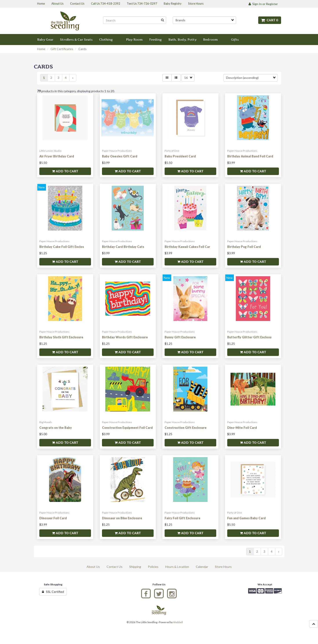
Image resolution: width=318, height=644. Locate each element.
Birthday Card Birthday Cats (123, 247)
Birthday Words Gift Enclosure (125, 337)
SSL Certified (53, 592)
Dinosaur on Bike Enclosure (122, 518)
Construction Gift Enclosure (186, 428)
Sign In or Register (263, 4)
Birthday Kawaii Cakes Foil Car (187, 247)
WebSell (178, 622)
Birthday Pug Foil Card (244, 247)
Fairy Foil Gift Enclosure (183, 518)
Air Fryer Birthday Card (57, 156)
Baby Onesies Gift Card (120, 156)
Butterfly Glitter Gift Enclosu (249, 337)
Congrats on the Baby (56, 428)
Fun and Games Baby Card (246, 518)
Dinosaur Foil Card (53, 518)
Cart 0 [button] (270, 20)
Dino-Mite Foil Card (242, 428)
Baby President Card (180, 156)
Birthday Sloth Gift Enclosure (61, 337)
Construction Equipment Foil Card (127, 428)
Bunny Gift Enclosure (180, 337)
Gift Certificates (62, 49)
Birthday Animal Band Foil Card (250, 156)
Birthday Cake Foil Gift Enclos (62, 247)
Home (41, 49)
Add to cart (65, 171)
